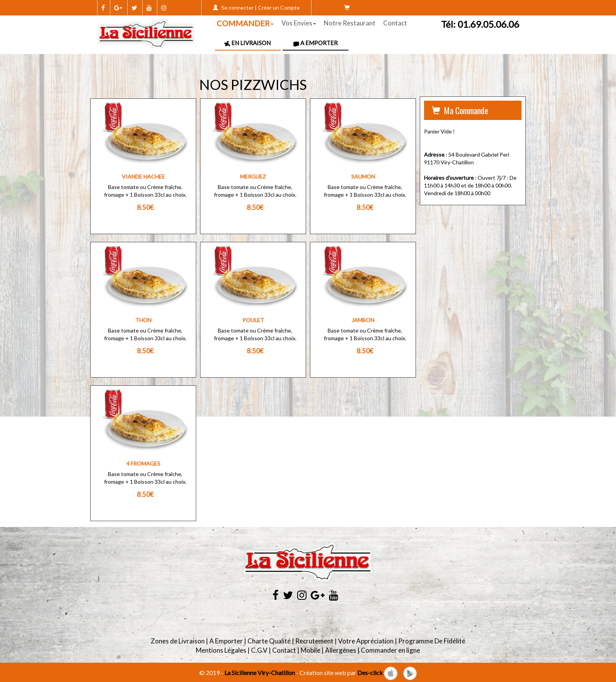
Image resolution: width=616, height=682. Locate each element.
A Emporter (316, 43)
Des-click (370, 673)
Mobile (311, 650)
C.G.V (259, 650)
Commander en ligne (390, 650)
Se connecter (237, 8)
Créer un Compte (279, 8)
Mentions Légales (221, 650)
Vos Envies (299, 23)
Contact (395, 23)
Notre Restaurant (350, 23)
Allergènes (341, 650)
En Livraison (247, 43)
